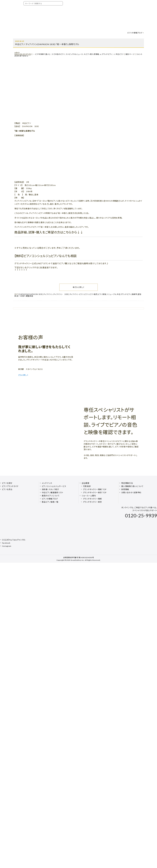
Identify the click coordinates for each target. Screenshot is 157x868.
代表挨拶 (87, 486)
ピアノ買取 (102, 294)
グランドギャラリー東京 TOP (95, 492)
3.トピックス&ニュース (74, 54)
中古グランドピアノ (124, 294)
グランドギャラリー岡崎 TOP (95, 489)
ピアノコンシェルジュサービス (54, 486)
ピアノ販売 (93, 294)
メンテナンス (47, 483)
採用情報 (125, 489)
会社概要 (85, 483)
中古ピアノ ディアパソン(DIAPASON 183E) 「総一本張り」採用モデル (47, 44)
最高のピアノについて (51, 496)
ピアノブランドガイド (10, 486)
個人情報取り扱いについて (132, 486)
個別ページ (130, 54)
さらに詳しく (78, 287)
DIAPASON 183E (36, 294)
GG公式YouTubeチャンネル (14, 540)
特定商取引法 (127, 483)
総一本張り (21, 296)
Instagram (7, 546)
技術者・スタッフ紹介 (51, 489)
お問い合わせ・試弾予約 (131, 492)
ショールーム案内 (89, 496)
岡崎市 (134, 294)
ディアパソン (48, 294)
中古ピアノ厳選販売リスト (53, 492)
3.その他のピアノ (58, 54)
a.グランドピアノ (106, 54)
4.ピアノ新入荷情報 (91, 54)
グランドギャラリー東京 (92, 502)
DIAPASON (23, 294)
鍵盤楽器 (30, 296)
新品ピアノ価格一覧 (50, 502)
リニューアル (111, 294)
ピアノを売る (7, 489)
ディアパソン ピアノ (77, 294)
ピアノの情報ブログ (135, 33)
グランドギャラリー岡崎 (92, 499)
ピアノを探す (7, 483)
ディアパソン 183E (61, 294)
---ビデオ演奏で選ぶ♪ (42, 54)
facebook (6, 543)
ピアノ (87, 294)
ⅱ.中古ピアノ (119, 54)
